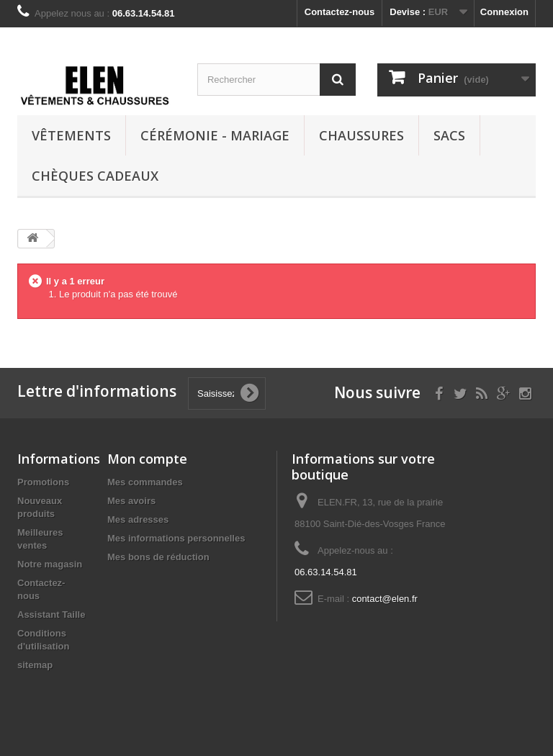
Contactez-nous (340, 12)
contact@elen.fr (385, 599)
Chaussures (361, 135)
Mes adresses (138, 519)
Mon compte (147, 459)
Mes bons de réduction (158, 557)
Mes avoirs (131, 501)
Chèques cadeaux (95, 176)
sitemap (35, 665)
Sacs (449, 135)
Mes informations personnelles (176, 538)
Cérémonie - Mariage (215, 135)
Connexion (504, 12)
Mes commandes (145, 482)
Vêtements (71, 135)
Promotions (43, 482)
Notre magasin (50, 564)
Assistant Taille (51, 615)
